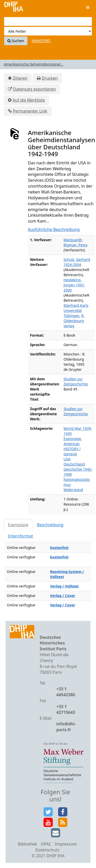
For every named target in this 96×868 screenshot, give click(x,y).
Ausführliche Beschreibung (54, 229)
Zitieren (20, 78)
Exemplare (18, 525)
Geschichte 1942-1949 (78, 472)
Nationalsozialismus (77, 482)
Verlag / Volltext (65, 586)
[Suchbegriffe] (48, 21)
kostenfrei (59, 548)
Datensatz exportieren (34, 89)
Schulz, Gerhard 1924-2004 (77, 262)
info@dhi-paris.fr (66, 727)
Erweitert (41, 41)
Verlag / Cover (63, 596)
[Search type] (48, 31)
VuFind (14, 8)
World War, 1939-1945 (78, 431)
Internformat (20, 536)
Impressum (66, 844)
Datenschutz (47, 850)
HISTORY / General (72, 451)
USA (67, 459)
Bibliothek (27, 844)
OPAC (46, 844)
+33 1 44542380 (66, 692)
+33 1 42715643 (66, 709)
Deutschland (74, 464)
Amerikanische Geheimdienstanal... (34, 64)
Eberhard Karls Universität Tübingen (76, 310)
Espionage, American (73, 441)
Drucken (50, 78)
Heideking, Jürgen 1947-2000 (74, 285)
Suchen (16, 41)
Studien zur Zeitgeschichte (76, 381)
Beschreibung (50, 525)
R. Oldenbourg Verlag (74, 321)
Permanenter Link (30, 111)
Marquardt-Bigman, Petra (75, 242)
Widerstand (73, 490)
